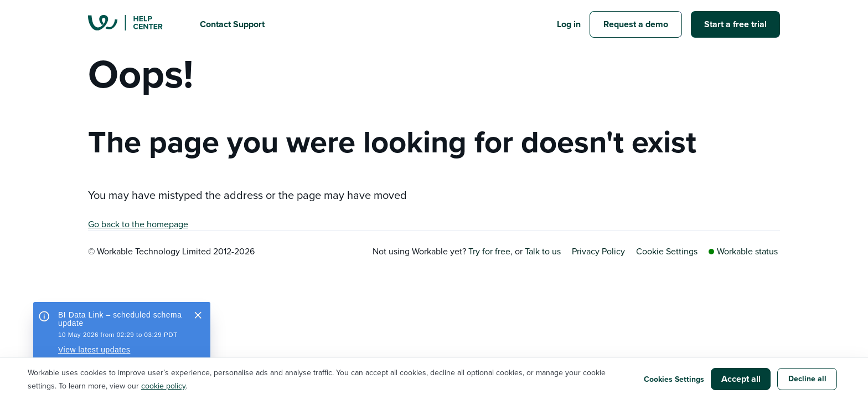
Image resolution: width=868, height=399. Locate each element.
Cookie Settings (667, 251)
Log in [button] (569, 24)
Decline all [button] (807, 378)
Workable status (743, 251)
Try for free (489, 251)
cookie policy (163, 386)
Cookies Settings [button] (674, 379)
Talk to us (543, 251)
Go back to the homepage (138, 224)
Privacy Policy (598, 251)
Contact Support (232, 24)
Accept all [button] (741, 379)
